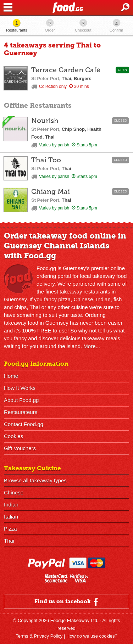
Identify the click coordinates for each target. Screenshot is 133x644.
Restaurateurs (21, 412)
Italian (11, 517)
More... (92, 346)
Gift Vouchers (20, 448)
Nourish (45, 121)
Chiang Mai (51, 192)
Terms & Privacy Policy (39, 636)
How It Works (20, 388)
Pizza (10, 529)
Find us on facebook (67, 602)
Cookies (13, 436)
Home (11, 376)
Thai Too (46, 160)
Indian (11, 505)
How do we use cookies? (92, 636)
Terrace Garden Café (66, 70)
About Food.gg (21, 400)
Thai (9, 541)
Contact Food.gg (24, 424)
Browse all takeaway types (35, 480)
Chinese (14, 492)
